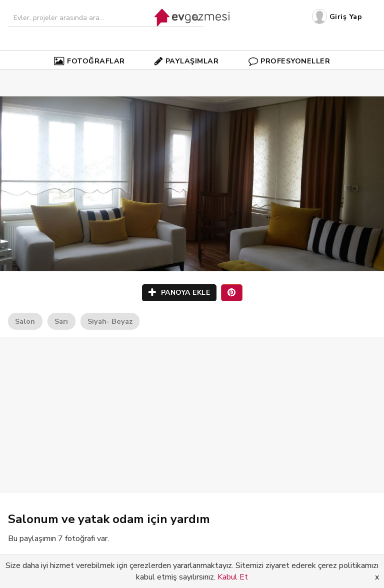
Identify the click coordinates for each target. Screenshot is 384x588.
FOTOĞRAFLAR (89, 61)
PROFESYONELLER (289, 61)
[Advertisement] (192, 415)
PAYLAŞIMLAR (186, 61)
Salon (25, 321)
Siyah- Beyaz (110, 321)
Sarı (61, 321)
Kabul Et (233, 577)
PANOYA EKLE (179, 293)
